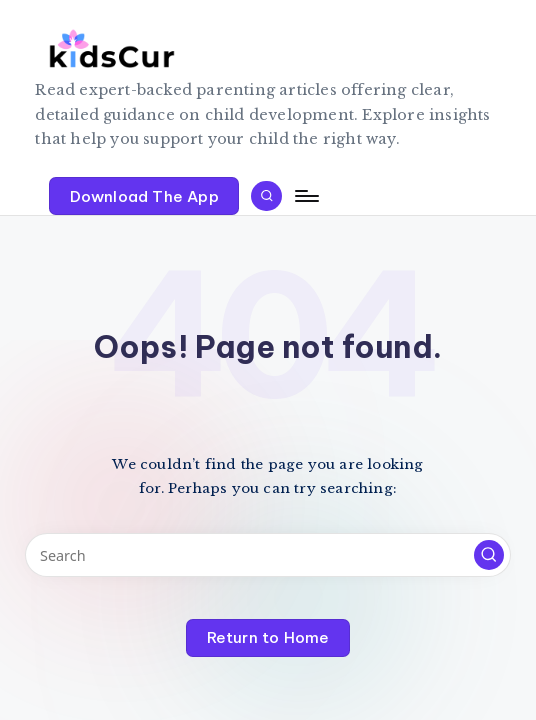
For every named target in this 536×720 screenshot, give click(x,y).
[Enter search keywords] (267, 554)
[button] (144, 196)
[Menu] (305, 196)
